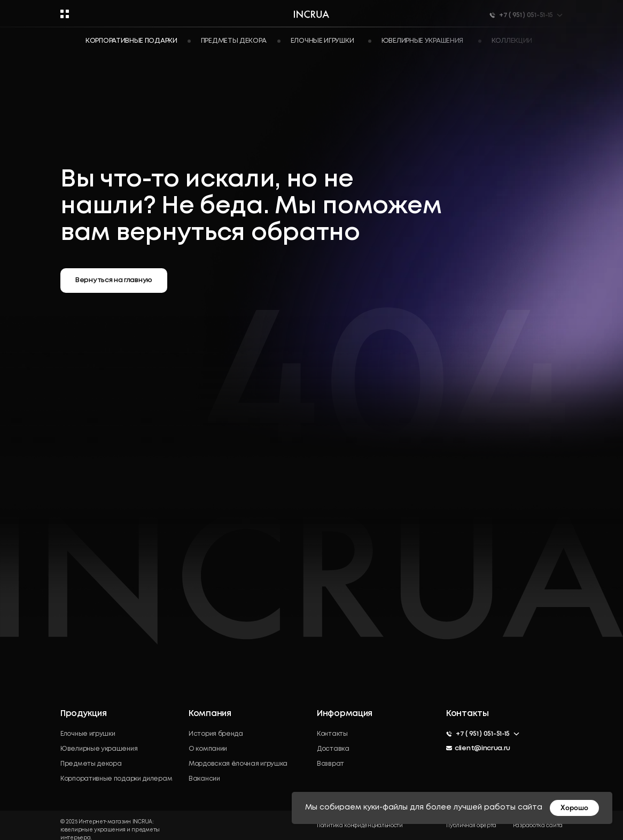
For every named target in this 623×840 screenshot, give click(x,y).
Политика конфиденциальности (360, 826)
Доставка (333, 749)
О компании (208, 749)
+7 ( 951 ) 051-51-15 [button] (483, 734)
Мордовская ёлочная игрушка (238, 764)
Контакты (332, 734)
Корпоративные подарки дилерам (116, 779)
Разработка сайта (538, 826)
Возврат (330, 764)
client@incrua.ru (482, 748)
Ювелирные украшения (99, 749)
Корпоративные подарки (131, 41)
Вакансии (204, 779)
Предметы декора (91, 764)
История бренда (216, 734)
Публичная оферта (471, 826)
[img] (454, 766)
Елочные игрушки (88, 734)
